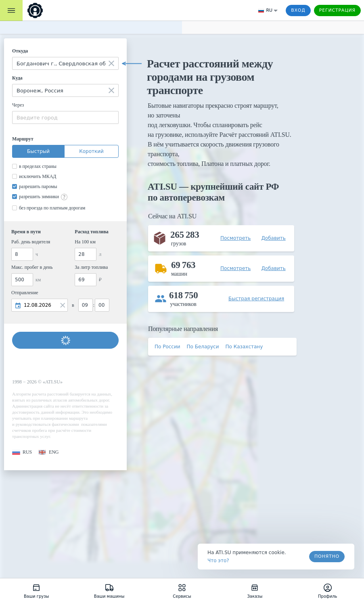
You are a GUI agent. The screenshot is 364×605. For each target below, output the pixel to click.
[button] (22, 452)
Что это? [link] (218, 561)
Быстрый (38, 151)
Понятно (327, 556)
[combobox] (65, 63)
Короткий (91, 151)
